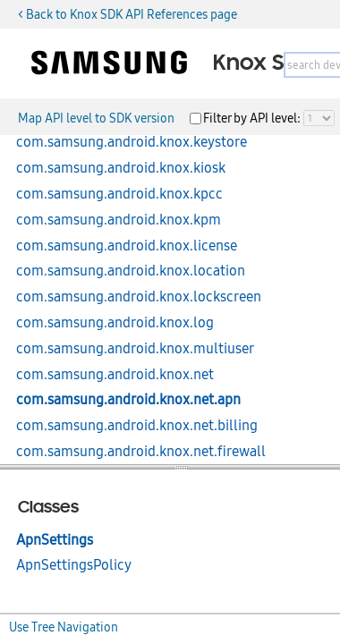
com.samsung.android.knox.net (115, 375)
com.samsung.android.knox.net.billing (137, 426)
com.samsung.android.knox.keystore (132, 142)
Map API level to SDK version (96, 118)
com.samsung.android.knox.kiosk (121, 168)
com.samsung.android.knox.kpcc (119, 194)
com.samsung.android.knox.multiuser (135, 349)
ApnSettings (55, 540)
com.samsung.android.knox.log (115, 323)
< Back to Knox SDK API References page (127, 14)
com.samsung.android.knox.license (127, 246)
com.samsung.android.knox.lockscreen (139, 297)
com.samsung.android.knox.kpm (119, 220)
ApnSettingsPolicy (74, 565)
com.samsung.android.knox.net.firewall (141, 452)
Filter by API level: (253, 118)
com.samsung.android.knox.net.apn (128, 400)
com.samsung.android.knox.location (131, 271)
